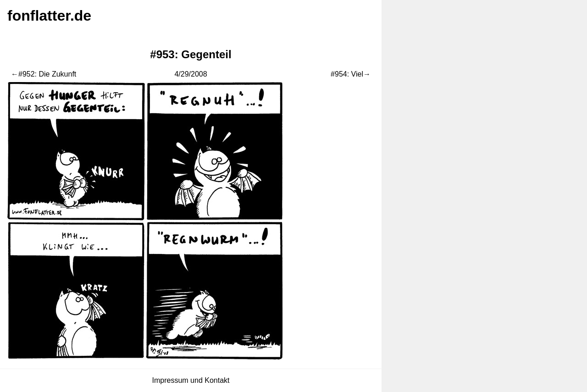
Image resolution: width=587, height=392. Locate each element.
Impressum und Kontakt (191, 380)
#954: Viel (347, 74)
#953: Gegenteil (191, 54)
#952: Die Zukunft (47, 74)
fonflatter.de (49, 16)
